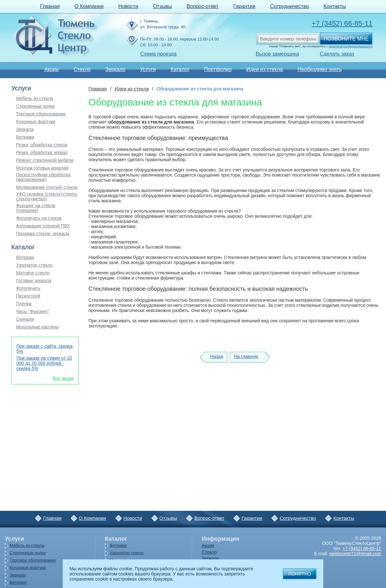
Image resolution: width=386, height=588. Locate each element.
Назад (216, 356)
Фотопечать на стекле (39, 218)
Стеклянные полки (36, 106)
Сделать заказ (337, 54)
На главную (246, 356)
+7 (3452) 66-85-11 (342, 23)
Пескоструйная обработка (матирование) (43, 177)
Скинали (25, 319)
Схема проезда (158, 54)
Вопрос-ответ (202, 6)
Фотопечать (28, 288)
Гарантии (244, 6)
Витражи (25, 137)
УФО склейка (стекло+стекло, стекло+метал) (47, 197)
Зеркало (115, 69)
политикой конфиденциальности (351, 46)
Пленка (24, 304)
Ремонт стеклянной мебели (45, 160)
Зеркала (25, 129)
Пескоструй (28, 296)
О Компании (89, 6)
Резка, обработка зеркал (42, 153)
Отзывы (163, 6)
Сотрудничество (290, 6)
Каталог (180, 69)
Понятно (300, 574)
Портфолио (218, 69)
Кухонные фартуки (36, 122)
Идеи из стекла (265, 69)
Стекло (82, 69)
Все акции (63, 378)
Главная (50, 6)
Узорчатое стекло (34, 265)
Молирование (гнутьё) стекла (47, 187)
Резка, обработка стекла (42, 145)
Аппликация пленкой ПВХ (43, 226)
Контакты (335, 6)
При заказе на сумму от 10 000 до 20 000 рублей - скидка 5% (44, 363)
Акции (52, 69)
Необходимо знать (320, 69)
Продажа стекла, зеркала (43, 234)
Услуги (148, 69)
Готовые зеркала (34, 281)
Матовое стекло (33, 273)
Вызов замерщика (277, 54)
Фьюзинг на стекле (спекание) (36, 208)
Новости (128, 6)
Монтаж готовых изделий (42, 168)
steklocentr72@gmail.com (355, 554)
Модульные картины (37, 327)
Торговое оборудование (41, 114)
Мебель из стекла (35, 99)
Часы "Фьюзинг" (33, 312)
